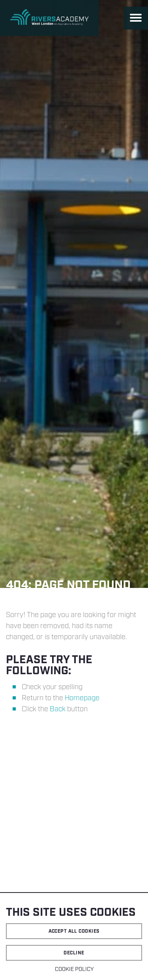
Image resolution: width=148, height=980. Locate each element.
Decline (74, 953)
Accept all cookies (74, 931)
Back (58, 709)
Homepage (82, 698)
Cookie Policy (74, 969)
